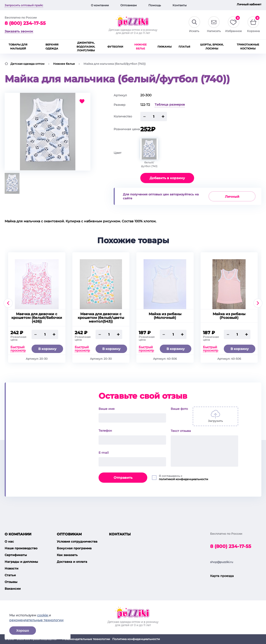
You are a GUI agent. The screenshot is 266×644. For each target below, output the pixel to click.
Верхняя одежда (52, 47)
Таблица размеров (170, 104)
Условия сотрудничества (77, 541)
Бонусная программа (74, 548)
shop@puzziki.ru (222, 562)
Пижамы (165, 47)
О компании (100, 5)
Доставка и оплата (72, 562)
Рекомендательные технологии (86, 639)
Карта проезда (222, 576)
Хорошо (23, 631)
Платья (184, 47)
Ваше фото (179, 409)
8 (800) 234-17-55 (25, 23)
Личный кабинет (249, 4)
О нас (9, 541)
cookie (43, 615)
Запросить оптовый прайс (24, 5)
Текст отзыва (181, 431)
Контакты (180, 5)
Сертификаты (16, 555)
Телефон (105, 430)
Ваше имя (107, 409)
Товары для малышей (18, 47)
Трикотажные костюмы (248, 47)
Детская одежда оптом (27, 64)
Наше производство (21, 548)
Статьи (10, 575)
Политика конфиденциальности (136, 639)
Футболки (115, 47)
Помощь (155, 5)
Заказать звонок (19, 31)
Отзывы (11, 582)
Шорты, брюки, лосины (212, 47)
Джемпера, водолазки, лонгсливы (86, 47)
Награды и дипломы (21, 562)
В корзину (47, 349)
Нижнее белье (140, 47)
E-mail (104, 453)
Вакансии (13, 589)
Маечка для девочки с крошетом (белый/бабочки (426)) (37, 318)
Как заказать (67, 555)
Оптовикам (129, 5)
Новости (11, 568)
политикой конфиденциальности (183, 479)
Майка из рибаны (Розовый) (229, 316)
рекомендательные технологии (36, 620)
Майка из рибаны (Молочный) (165, 316)
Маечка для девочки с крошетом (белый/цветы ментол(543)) (101, 318)
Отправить (123, 478)
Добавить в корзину (167, 178)
